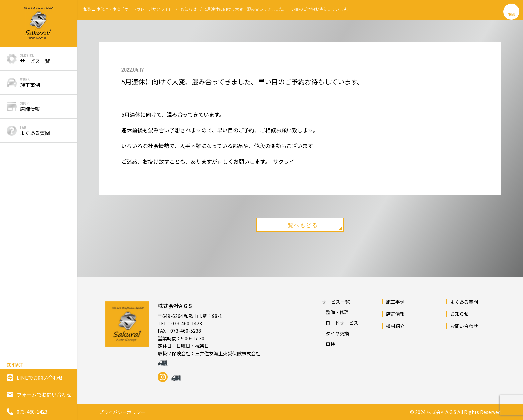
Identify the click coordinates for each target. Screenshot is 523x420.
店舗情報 (395, 314)
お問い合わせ (464, 326)
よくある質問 (464, 302)
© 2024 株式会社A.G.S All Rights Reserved (455, 412)
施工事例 (395, 302)
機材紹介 (395, 326)
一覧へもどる (313, 226)
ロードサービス (340, 323)
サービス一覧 (336, 302)
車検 (328, 344)
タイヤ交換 (335, 333)
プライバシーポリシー (122, 412)
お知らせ (459, 314)
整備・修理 (335, 312)
